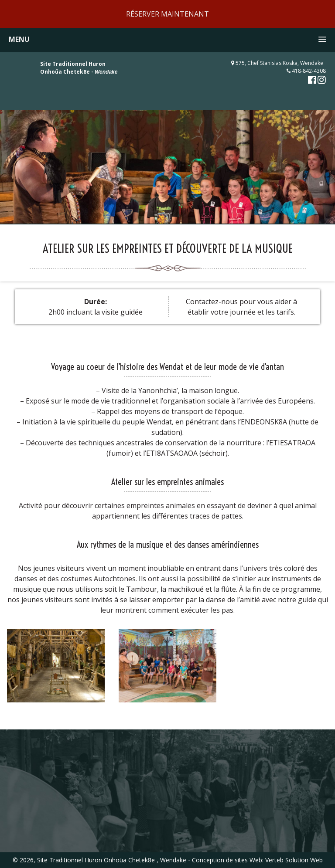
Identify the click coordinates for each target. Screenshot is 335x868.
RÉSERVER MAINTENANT (167, 14)
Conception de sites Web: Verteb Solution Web (257, 860)
